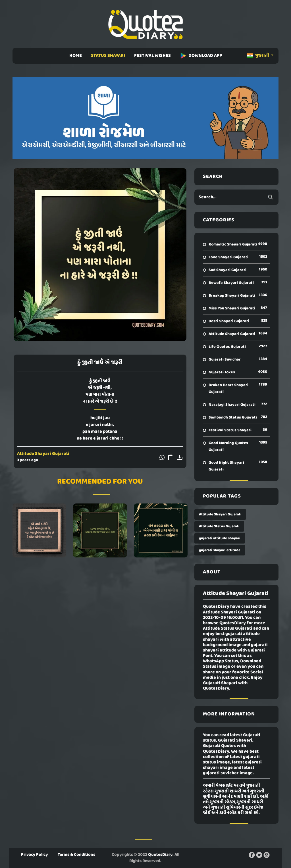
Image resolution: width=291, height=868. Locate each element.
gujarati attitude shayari (220, 538)
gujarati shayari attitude (220, 550)
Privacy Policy (34, 855)
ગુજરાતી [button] (259, 56)
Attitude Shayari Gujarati (43, 454)
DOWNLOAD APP (201, 56)
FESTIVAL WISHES (152, 56)
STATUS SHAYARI (108, 56)
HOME (76, 56)
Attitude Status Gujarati (219, 526)
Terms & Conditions (76, 855)
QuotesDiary (160, 855)
